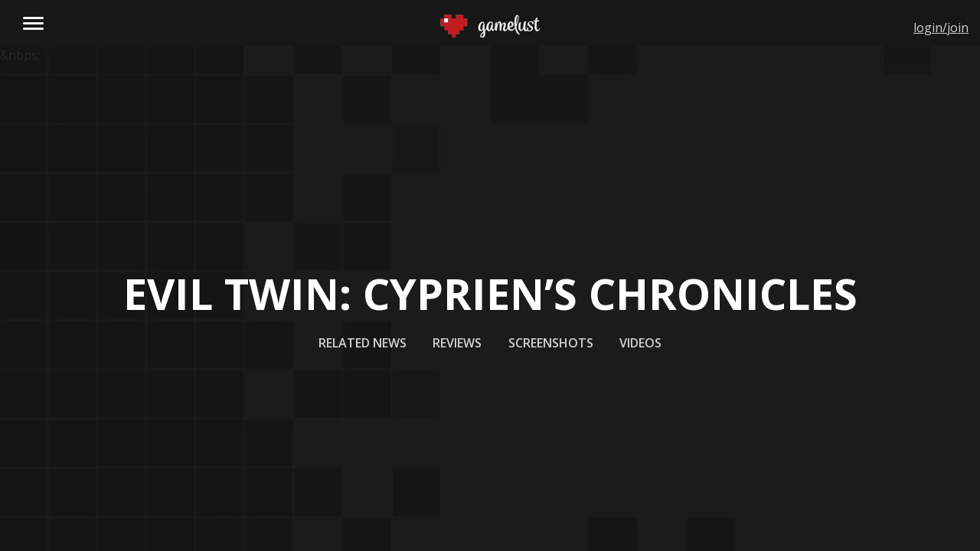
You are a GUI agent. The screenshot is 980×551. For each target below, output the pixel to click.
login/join (941, 28)
